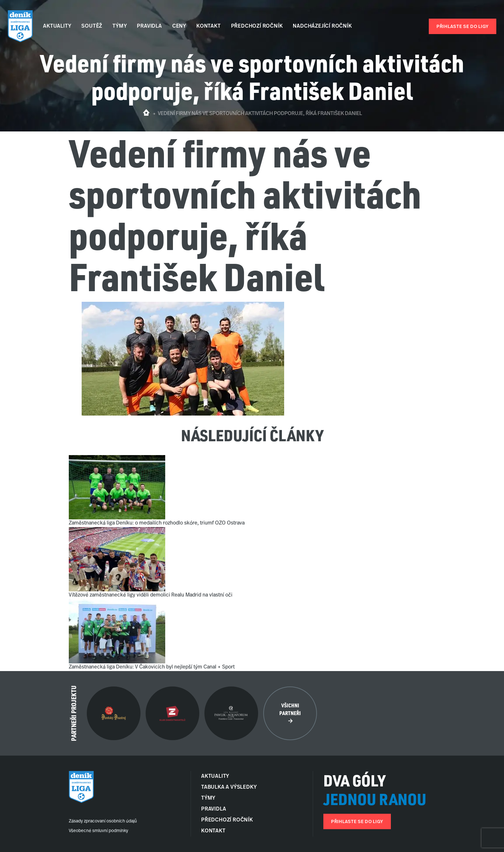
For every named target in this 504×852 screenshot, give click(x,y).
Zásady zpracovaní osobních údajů (103, 821)
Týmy (120, 26)
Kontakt (209, 26)
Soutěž (92, 26)
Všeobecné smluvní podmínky (99, 831)
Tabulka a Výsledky (229, 787)
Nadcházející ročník (322, 26)
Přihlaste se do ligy (463, 27)
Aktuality (57, 26)
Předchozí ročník (257, 26)
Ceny (179, 26)
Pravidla (149, 26)
